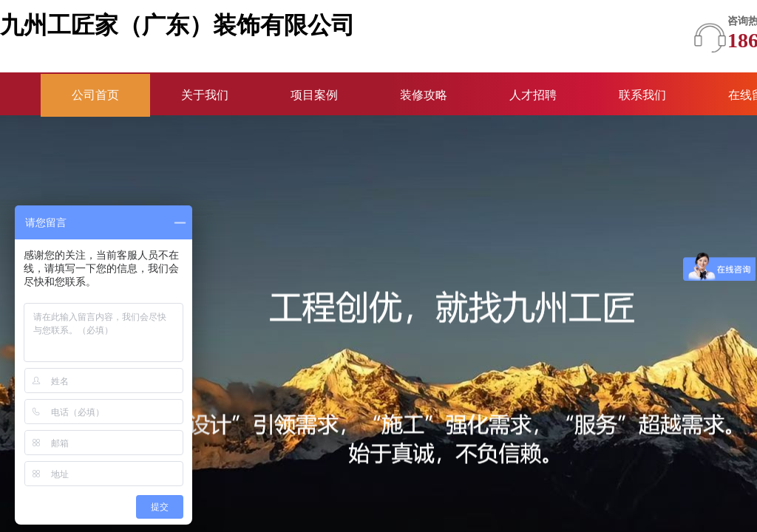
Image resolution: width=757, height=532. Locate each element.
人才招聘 (533, 95)
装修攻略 (424, 95)
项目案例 (314, 95)
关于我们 (205, 95)
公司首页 (95, 95)
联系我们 (642, 95)
